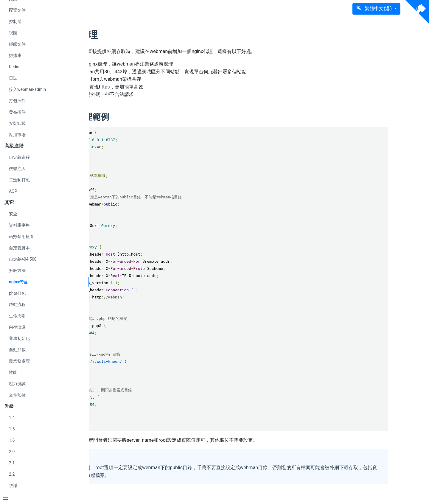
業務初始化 (19, 338)
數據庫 (15, 55)
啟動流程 (17, 304)
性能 (13, 372)
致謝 (13, 486)
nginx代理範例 (150, 117)
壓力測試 (17, 384)
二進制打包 (19, 180)
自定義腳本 (19, 248)
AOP (13, 191)
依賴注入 (17, 169)
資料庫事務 (19, 225)
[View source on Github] (417, 12)
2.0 (12, 452)
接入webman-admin (27, 89)
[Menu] (42, 498)
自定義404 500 (23, 259)
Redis (14, 67)
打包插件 (17, 101)
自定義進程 (19, 157)
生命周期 (17, 316)
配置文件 (17, 10)
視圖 (13, 33)
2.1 (12, 463)
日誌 (13, 78)
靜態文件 (17, 44)
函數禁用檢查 (21, 237)
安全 (13, 214)
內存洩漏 (17, 327)
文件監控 (17, 395)
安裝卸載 (17, 123)
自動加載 (17, 350)
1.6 (12, 440)
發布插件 (17, 112)
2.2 (12, 474)
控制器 (15, 21)
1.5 (12, 429)
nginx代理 (18, 282)
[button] (376, 9)
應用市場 (17, 135)
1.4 (12, 418)
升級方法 (17, 270)
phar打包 (17, 293)
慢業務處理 (19, 361)
